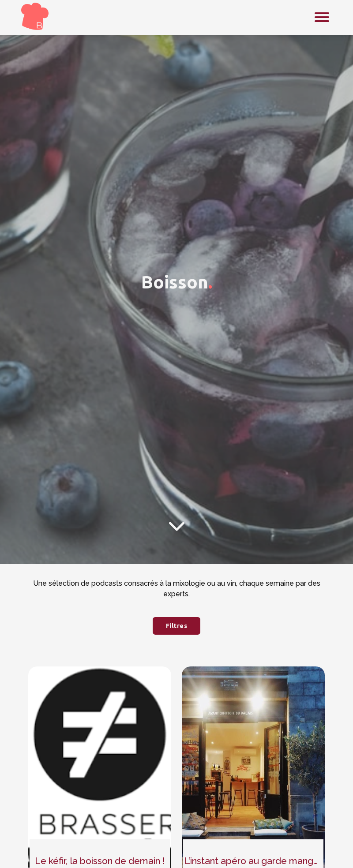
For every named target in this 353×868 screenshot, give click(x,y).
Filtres (177, 626)
